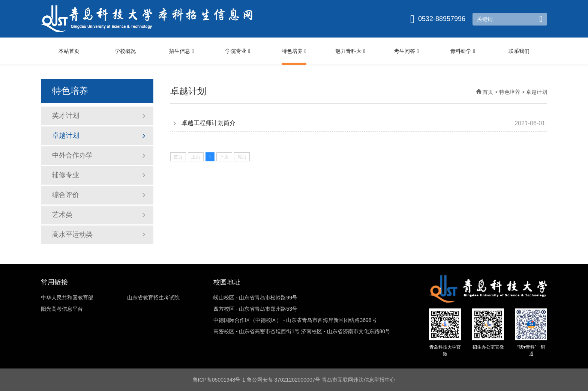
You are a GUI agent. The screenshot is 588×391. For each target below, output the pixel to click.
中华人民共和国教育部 (67, 298)
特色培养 (294, 51)
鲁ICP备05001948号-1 (219, 380)
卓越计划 (99, 135)
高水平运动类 (99, 235)
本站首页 (69, 51)
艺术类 (99, 215)
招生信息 (181, 51)
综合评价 (99, 195)
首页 (484, 92)
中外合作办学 (99, 155)
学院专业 (238, 51)
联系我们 (519, 51)
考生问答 (406, 51)
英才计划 (99, 116)
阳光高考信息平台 (62, 309)
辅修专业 (99, 175)
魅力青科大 (350, 51)
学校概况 (125, 51)
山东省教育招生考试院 (153, 298)
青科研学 (463, 51)
